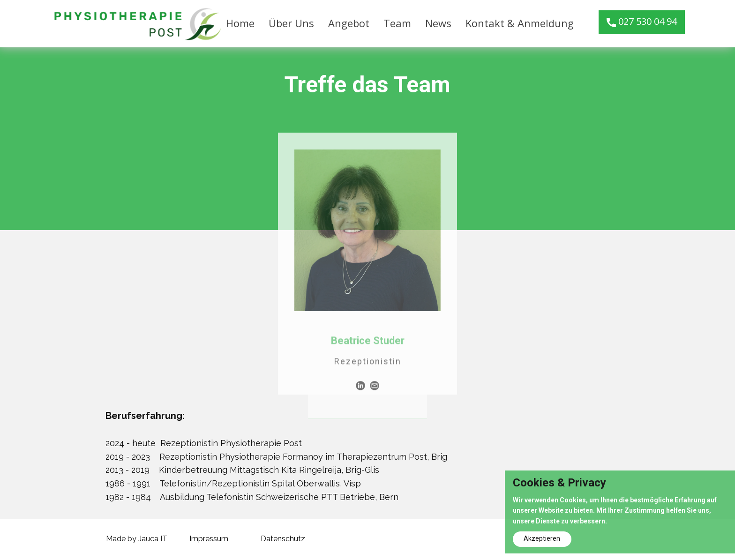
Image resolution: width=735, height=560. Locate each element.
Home (240, 23)
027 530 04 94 (642, 22)
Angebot (349, 23)
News (438, 23)
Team (397, 23)
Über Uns (291, 23)
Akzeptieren (542, 538)
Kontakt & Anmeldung (520, 23)
